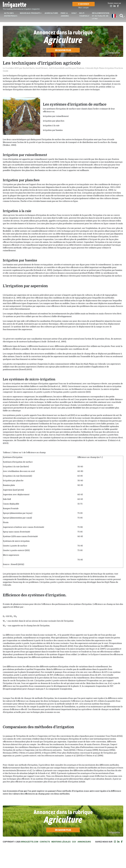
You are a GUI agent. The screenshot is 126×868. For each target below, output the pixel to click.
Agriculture (51, 13)
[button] (114, 16)
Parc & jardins (65, 15)
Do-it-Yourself (84, 15)
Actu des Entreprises (11, 15)
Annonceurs (84, 842)
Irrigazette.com (30, 842)
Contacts (45, 842)
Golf (74, 13)
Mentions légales (61, 842)
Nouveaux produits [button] (30, 13)
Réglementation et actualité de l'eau (101, 16)
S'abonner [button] (84, 4)
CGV (74, 842)
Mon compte (84, 8)
